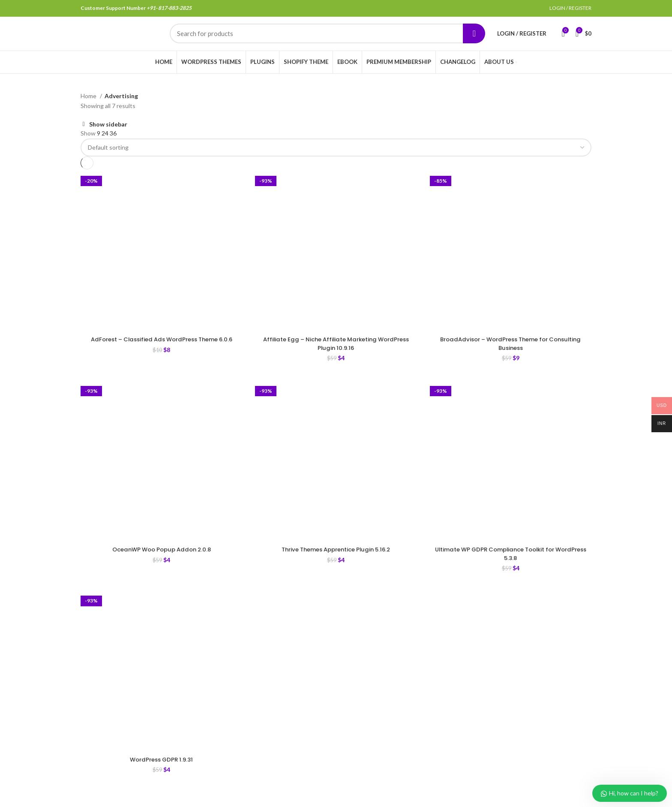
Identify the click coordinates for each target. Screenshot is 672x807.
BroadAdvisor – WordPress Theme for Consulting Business (510, 355)
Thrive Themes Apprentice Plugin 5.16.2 (336, 561)
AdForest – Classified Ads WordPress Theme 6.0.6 (162, 355)
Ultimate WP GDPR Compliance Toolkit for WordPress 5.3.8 (510, 565)
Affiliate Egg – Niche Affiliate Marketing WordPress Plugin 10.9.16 (336, 355)
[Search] (327, 40)
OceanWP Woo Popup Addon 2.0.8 (162, 561)
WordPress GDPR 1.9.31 (162, 771)
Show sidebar (108, 136)
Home (89, 107)
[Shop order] (336, 159)
